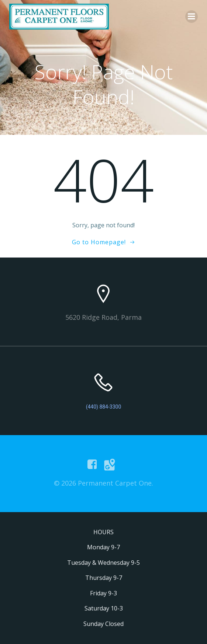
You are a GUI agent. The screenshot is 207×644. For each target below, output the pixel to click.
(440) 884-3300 (104, 407)
